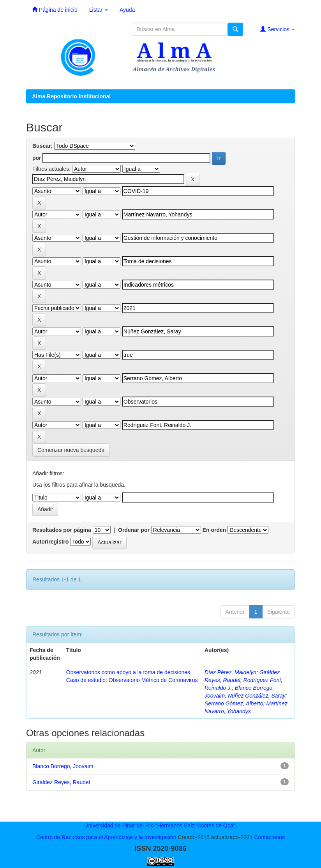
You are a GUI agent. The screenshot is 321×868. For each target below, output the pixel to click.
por (37, 158)
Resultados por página (62, 530)
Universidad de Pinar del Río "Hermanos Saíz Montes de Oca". (160, 825)
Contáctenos (269, 837)
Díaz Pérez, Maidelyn (230, 672)
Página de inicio (55, 10)
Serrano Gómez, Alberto (234, 703)
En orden (214, 530)
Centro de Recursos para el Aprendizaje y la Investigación (106, 837)
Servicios (278, 29)
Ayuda (127, 10)
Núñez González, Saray (257, 696)
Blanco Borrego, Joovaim (63, 766)
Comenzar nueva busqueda (71, 450)
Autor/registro (50, 542)
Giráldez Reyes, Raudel (61, 782)
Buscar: (42, 146)
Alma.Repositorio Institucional (71, 96)
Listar (99, 10)
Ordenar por (134, 530)
